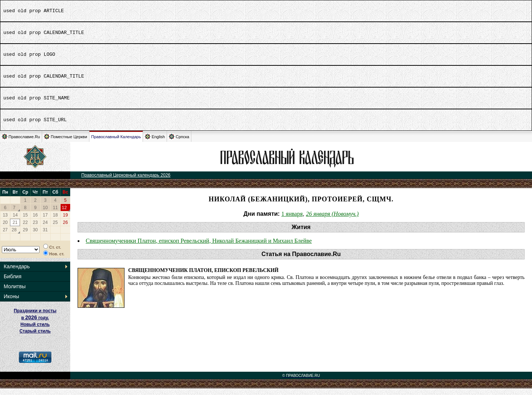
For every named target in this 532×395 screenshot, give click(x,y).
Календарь (17, 273)
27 (5, 236)
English (155, 143)
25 (55, 229)
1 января (292, 220)
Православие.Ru (21, 143)
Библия (13, 283)
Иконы (11, 303)
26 (65, 229)
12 (64, 214)
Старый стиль (35, 338)
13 (5, 222)
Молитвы (15, 293)
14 (15, 222)
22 (25, 229)
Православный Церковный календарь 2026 (126, 182)
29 (25, 236)
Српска (179, 143)
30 (35, 236)
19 (65, 222)
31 (45, 236)
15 (25, 222)
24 (45, 229)
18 (55, 222)
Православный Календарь (116, 143)
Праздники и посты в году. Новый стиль (35, 324)
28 (14, 236)
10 (45, 214)
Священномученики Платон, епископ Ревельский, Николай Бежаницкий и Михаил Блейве (199, 247)
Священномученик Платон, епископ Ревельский (203, 277)
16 (35, 222)
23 (35, 229)
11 (55, 214)
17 (45, 222)
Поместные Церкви (66, 143)
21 (15, 229)
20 (5, 229)
